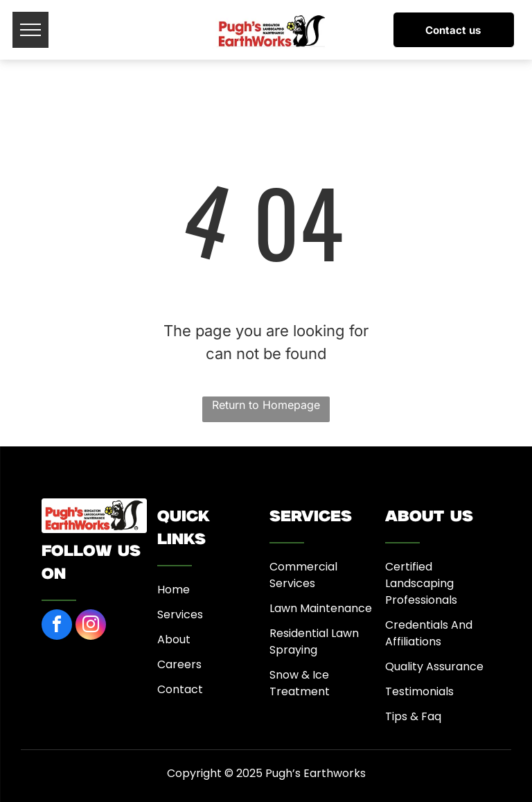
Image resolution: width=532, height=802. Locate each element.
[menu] (30, 30)
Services (180, 614)
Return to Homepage (266, 405)
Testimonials (419, 691)
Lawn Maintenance (321, 608)
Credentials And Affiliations (429, 633)
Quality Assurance (434, 666)
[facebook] (57, 626)
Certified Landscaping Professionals (421, 583)
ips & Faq (417, 716)
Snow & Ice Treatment (300, 683)
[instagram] (91, 626)
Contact (180, 689)
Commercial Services (303, 575)
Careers (179, 664)
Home (174, 590)
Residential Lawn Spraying (314, 642)
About (174, 639)
